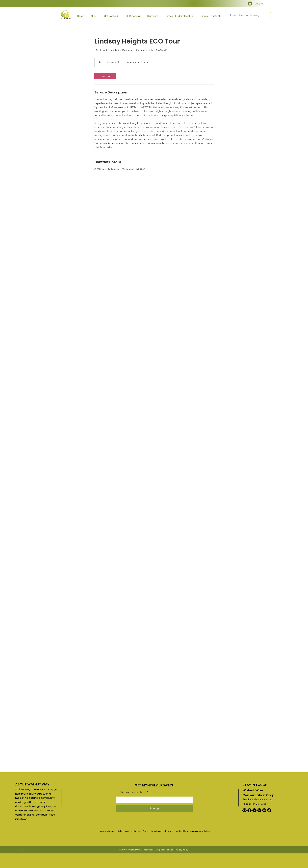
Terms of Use (167, 850)
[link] (105, 76)
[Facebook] (249, 810)
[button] (111, 16)
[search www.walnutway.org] (248, 15)
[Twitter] (254, 810)
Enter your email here (132, 792)
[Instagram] (244, 810)
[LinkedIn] (259, 810)
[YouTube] (264, 810)
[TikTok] (269, 810)
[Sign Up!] (155, 808)
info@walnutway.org (261, 799)
